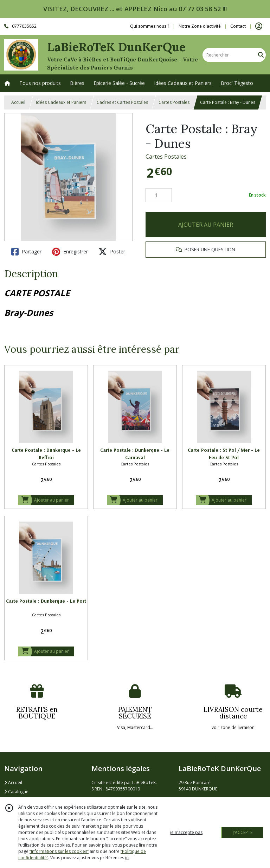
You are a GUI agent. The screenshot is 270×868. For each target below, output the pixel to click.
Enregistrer (70, 252)
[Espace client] (259, 26)
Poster (112, 252)
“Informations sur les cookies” (59, 851)
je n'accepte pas (186, 832)
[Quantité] (159, 195)
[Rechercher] (261, 55)
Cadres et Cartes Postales (122, 102)
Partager (26, 252)
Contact (238, 26)
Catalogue (16, 792)
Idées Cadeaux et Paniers (61, 102)
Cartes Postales (174, 102)
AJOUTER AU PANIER (206, 225)
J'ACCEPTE (243, 832)
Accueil (18, 102)
